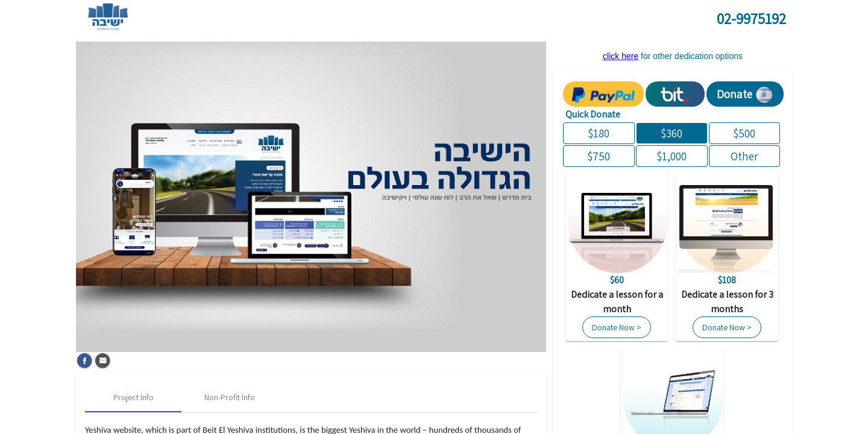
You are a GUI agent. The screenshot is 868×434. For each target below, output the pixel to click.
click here (621, 56)
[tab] (133, 398)
